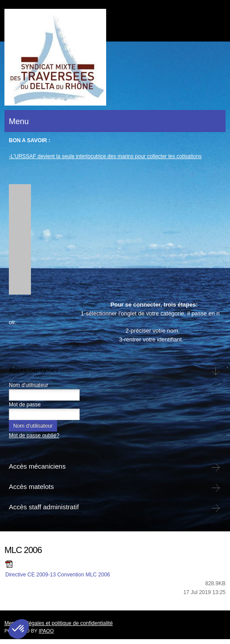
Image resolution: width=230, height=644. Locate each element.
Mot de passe (25, 405)
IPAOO (46, 631)
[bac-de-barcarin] (55, 57)
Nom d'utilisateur (29, 385)
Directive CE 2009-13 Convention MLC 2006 (58, 575)
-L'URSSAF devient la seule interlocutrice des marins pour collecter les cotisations (105, 156)
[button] (15, 242)
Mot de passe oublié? (34, 436)
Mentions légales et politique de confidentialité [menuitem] (59, 623)
